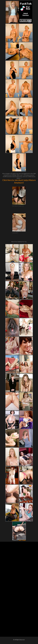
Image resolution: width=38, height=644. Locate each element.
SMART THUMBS (22, 540)
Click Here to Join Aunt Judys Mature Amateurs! (19, 181)
